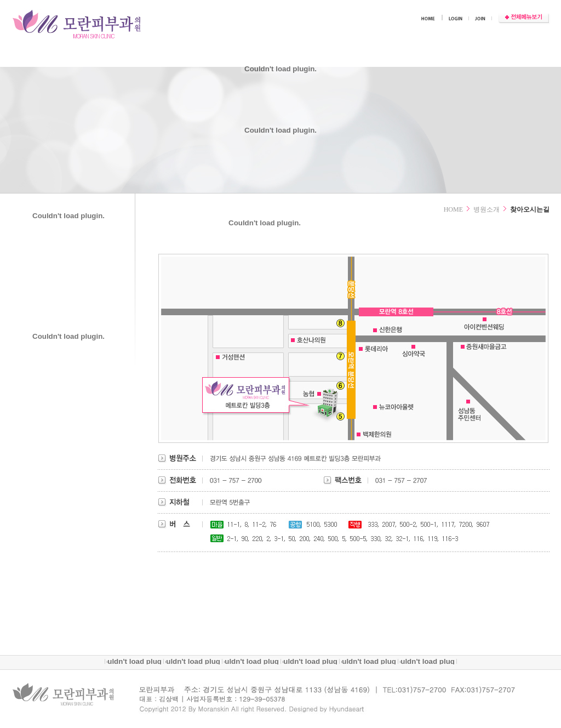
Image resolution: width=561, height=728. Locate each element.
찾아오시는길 (530, 209)
